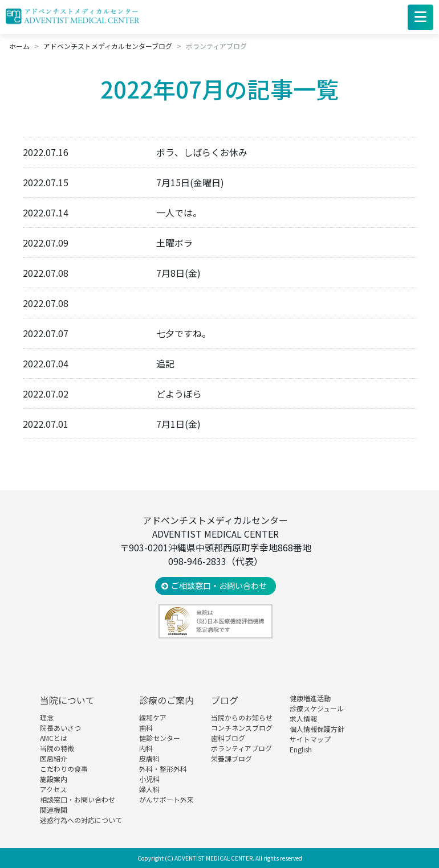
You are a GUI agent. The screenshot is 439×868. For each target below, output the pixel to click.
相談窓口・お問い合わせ (78, 799)
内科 (146, 748)
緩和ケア (153, 717)
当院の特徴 (57, 748)
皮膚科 (149, 758)
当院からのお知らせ (242, 717)
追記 (165, 363)
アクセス (53, 789)
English (301, 749)
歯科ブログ (228, 738)
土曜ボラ (174, 243)
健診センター (160, 738)
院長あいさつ (60, 728)
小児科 (149, 779)
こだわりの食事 (64, 769)
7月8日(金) (178, 273)
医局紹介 (54, 758)
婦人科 (149, 789)
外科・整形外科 (163, 769)
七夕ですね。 (184, 333)
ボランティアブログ (241, 748)
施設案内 (54, 779)
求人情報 (303, 718)
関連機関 (54, 810)
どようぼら (179, 394)
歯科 (146, 728)
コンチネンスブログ (242, 728)
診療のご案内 (166, 700)
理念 (47, 717)
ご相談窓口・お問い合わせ (219, 586)
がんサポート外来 (166, 799)
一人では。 (179, 212)
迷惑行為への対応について (81, 820)
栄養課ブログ (231, 758)
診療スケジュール (317, 708)
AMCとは (54, 738)
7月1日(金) (178, 424)
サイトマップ (310, 739)
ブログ (225, 700)
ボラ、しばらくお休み (202, 152)
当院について (67, 700)
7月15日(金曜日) (190, 182)
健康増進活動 (310, 698)
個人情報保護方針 (317, 729)
